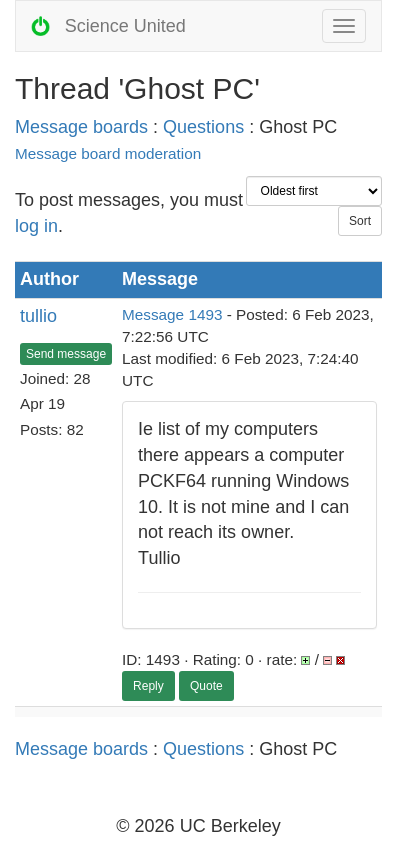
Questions (203, 127)
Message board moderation (108, 153)
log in (36, 226)
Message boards (81, 127)
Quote (206, 686)
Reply (148, 686)
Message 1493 (172, 314)
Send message (66, 354)
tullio (38, 316)
